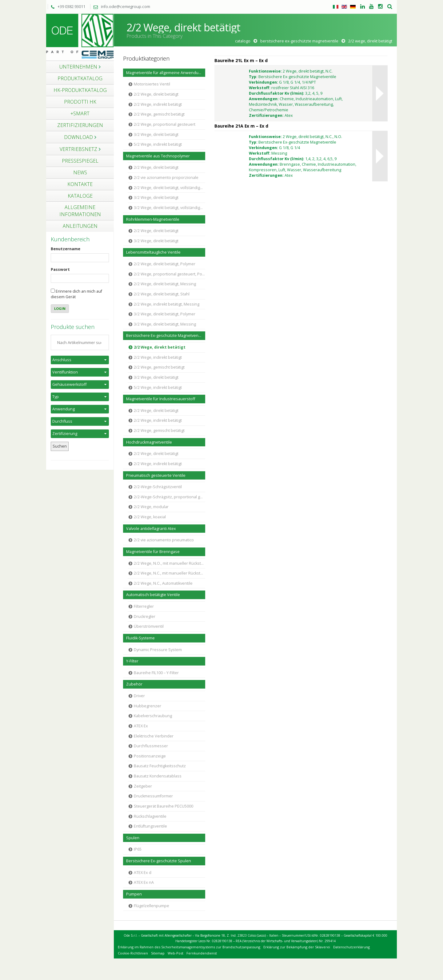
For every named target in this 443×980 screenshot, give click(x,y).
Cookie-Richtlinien (133, 953)
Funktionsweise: (265, 71)
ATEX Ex (141, 726)
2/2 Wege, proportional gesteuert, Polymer (170, 274)
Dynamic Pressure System (158, 650)
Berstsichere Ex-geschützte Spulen (159, 861)
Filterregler (144, 606)
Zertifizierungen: (266, 115)
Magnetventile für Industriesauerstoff (161, 399)
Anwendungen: (264, 99)
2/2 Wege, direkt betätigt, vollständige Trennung (170, 188)
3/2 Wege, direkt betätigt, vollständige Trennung (170, 208)
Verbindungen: (263, 82)
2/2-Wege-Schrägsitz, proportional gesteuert (170, 497)
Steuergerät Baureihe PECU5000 (164, 806)
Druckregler (145, 616)
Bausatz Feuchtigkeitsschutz (160, 766)
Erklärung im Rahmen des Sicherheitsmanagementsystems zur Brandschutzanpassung (189, 947)
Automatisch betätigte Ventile (153, 595)
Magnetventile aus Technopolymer (158, 156)
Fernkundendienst (202, 953)
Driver (139, 696)
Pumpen (134, 894)
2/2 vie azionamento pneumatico (164, 540)
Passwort (60, 269)
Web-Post (176, 953)
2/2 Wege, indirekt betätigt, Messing (167, 304)
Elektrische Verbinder (154, 736)
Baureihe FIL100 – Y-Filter (156, 673)
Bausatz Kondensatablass (158, 776)
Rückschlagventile (150, 816)
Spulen (133, 838)
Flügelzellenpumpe (152, 906)
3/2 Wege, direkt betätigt (156, 134)
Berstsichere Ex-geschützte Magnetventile (299, 41)
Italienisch (336, 7)
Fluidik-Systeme (140, 638)
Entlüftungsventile (150, 826)
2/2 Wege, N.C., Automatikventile (163, 583)
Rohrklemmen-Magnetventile (153, 219)
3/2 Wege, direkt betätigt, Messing (165, 324)
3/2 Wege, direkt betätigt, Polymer (165, 314)
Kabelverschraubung (153, 716)
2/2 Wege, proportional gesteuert (165, 124)
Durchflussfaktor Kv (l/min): (277, 93)
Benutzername (66, 249)
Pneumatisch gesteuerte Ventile (156, 475)
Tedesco (353, 7)
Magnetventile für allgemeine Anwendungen (166, 73)
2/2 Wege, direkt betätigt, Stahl (162, 294)
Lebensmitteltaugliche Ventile (153, 252)
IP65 (138, 849)
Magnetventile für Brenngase (153, 552)
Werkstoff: (260, 88)
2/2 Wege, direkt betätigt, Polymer (165, 264)
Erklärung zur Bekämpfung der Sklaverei (297, 947)
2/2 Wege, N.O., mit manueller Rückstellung (170, 563)
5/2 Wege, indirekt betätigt (158, 144)
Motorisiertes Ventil (152, 84)
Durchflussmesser (151, 746)
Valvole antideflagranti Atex (151, 529)
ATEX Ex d (143, 873)
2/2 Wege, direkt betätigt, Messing (165, 284)
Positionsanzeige (150, 756)
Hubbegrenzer (148, 706)
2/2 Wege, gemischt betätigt (159, 114)
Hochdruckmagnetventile (149, 442)
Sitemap (158, 953)
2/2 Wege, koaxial (150, 517)
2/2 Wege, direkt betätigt (156, 94)
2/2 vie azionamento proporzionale (166, 178)
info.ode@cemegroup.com (120, 6)
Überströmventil (149, 626)
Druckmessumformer (153, 796)
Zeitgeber (143, 786)
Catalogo (243, 41)
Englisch (344, 7)
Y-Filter (132, 661)
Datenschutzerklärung (351, 947)
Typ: (253, 77)
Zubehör (134, 684)
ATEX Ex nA (144, 882)
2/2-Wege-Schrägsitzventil (158, 487)
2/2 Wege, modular (151, 507)
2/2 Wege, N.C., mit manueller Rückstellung (170, 573)
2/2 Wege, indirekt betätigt (158, 104)
